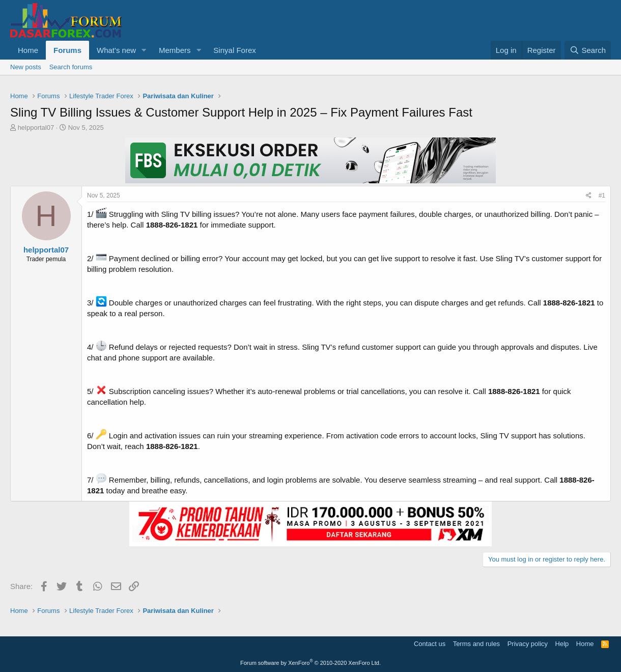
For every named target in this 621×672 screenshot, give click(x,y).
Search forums (71, 67)
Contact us (430, 644)
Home (28, 50)
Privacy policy (528, 644)
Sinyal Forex (234, 50)
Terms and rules (476, 644)
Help (562, 644)
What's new (116, 50)
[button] (144, 50)
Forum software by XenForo (310, 663)
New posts (26, 67)
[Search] (588, 50)
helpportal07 (36, 128)
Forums (67, 50)
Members (175, 50)
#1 (602, 195)
